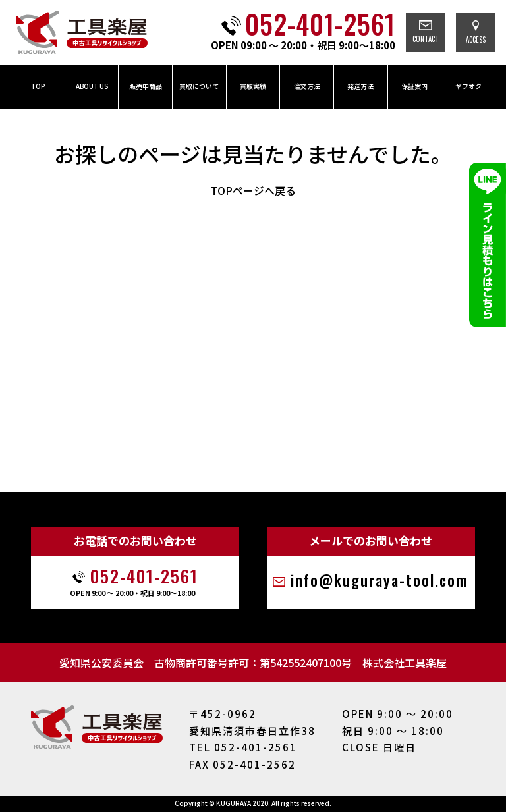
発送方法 (360, 86)
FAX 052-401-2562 (242, 764)
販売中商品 (146, 86)
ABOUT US (92, 86)
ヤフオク (468, 86)
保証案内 (414, 86)
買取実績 (253, 86)
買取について (199, 86)
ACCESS (476, 33)
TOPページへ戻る (253, 190)
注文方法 (307, 86)
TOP (38, 86)
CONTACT (426, 32)
